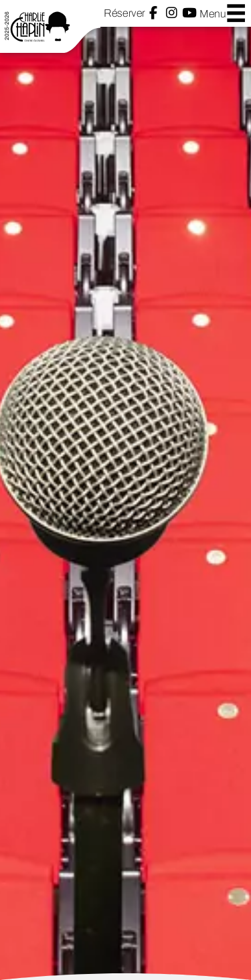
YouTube (189, 13)
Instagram (172, 13)
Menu (223, 13)
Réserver (124, 13)
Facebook (153, 13)
